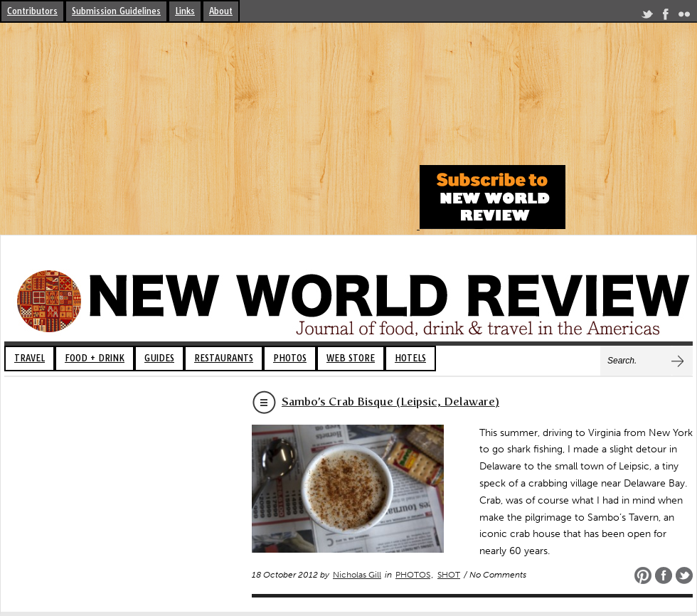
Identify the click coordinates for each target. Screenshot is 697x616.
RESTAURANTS (224, 358)
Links (185, 11)
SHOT (449, 575)
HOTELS (410, 358)
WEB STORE (351, 358)
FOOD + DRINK (95, 358)
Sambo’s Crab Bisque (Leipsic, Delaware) (390, 402)
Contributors (32, 11)
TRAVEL (30, 358)
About (221, 11)
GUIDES (159, 358)
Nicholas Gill (357, 575)
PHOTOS (290, 358)
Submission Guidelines (116, 11)
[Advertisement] (208, 129)
